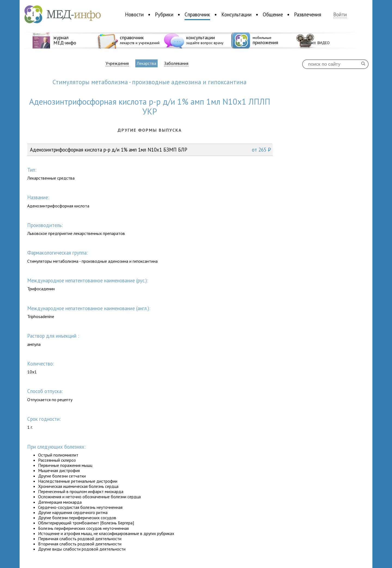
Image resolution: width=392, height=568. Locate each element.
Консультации (236, 14)
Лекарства (146, 63)
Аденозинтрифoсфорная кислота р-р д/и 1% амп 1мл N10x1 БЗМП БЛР (150, 150)
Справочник (197, 14)
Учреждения (117, 63)
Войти (340, 15)
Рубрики (164, 14)
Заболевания (176, 63)
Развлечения (308, 14)
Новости (134, 14)
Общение (273, 14)
